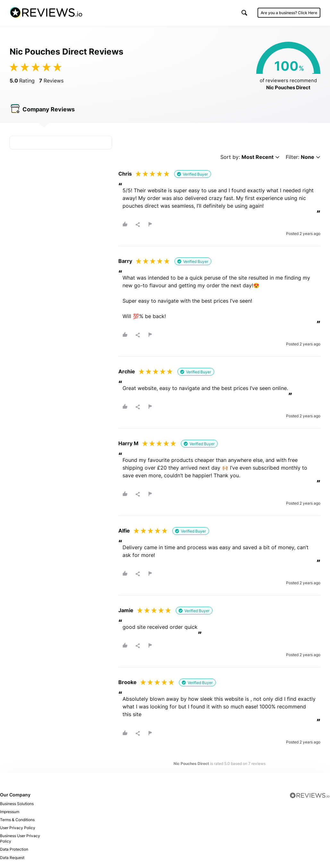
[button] (244, 13)
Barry (125, 261)
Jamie (126, 611)
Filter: (303, 157)
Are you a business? (289, 13)
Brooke (127, 682)
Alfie (124, 531)
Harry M (128, 443)
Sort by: (250, 157)
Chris (125, 174)
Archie (127, 371)
